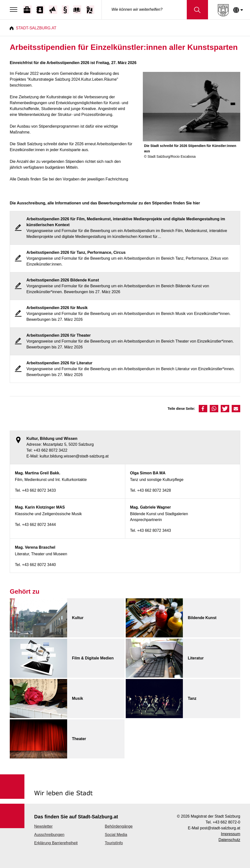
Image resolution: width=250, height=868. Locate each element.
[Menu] (15, 10)
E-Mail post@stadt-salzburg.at (214, 828)
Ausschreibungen (49, 835)
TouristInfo (114, 843)
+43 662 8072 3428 (154, 490)
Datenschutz (229, 840)
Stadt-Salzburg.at (36, 28)
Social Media (116, 835)
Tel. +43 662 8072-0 (223, 822)
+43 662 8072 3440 (39, 565)
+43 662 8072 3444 (39, 525)
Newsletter (43, 826)
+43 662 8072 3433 (39, 490)
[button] (203, 409)
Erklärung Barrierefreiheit (56, 843)
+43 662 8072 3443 (154, 530)
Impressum (231, 834)
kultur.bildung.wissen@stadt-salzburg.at (74, 456)
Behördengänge (119, 826)
